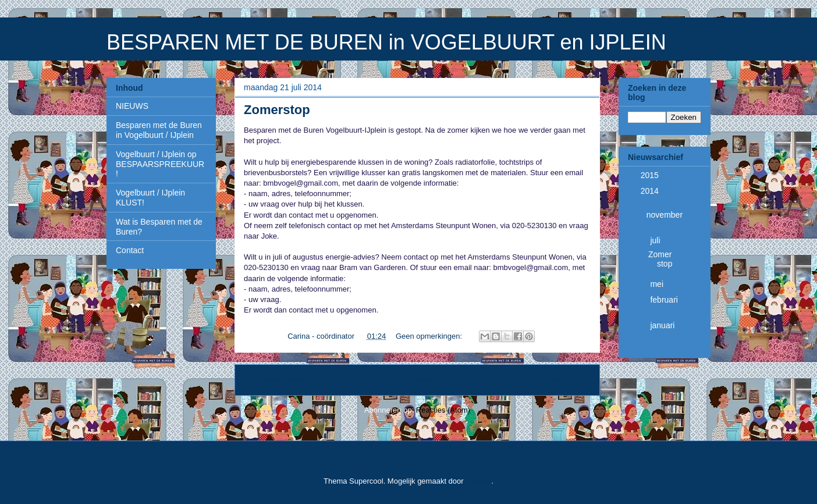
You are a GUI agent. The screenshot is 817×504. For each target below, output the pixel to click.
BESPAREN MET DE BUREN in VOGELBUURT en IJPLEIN (386, 42)
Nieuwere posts (275, 380)
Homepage (421, 380)
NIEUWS (132, 106)
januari (662, 325)
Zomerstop (277, 110)
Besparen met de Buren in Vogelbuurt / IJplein (159, 130)
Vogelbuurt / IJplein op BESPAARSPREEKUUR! (160, 164)
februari (664, 300)
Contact (130, 250)
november (665, 215)
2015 (651, 175)
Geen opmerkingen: (430, 336)
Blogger (478, 481)
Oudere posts (563, 380)
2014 (651, 191)
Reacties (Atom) (443, 410)
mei (658, 284)
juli (656, 240)
